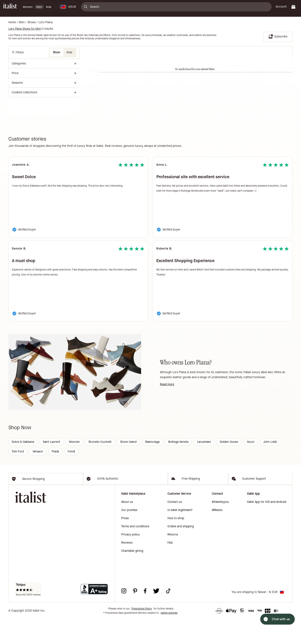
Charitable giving (132, 576)
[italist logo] (10, 7)
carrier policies (169, 638)
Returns (173, 559)
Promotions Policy (142, 634)
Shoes (32, 22)
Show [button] (57, 52)
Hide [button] (69, 52)
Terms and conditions (135, 551)
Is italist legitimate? (180, 535)
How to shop (176, 543)
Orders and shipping (181, 551)
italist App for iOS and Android (267, 527)
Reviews (127, 568)
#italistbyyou (220, 527)
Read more (167, 384)
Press (125, 543)
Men (22, 22)
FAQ (170, 568)
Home (12, 22)
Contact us (175, 527)
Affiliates (217, 535)
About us (127, 527)
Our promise (129, 535)
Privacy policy (130, 559)
